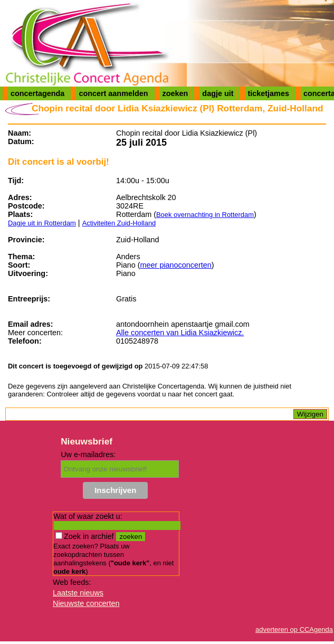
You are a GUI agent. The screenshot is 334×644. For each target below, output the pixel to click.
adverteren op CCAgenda (294, 629)
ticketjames (269, 93)
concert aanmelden (113, 93)
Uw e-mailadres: (88, 454)
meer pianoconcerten (176, 265)
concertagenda (37, 93)
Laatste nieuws (78, 593)
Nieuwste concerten (86, 603)
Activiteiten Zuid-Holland (119, 223)
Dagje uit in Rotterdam (42, 223)
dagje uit (218, 93)
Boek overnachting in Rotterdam (205, 215)
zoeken (175, 93)
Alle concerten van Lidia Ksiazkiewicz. (180, 333)
